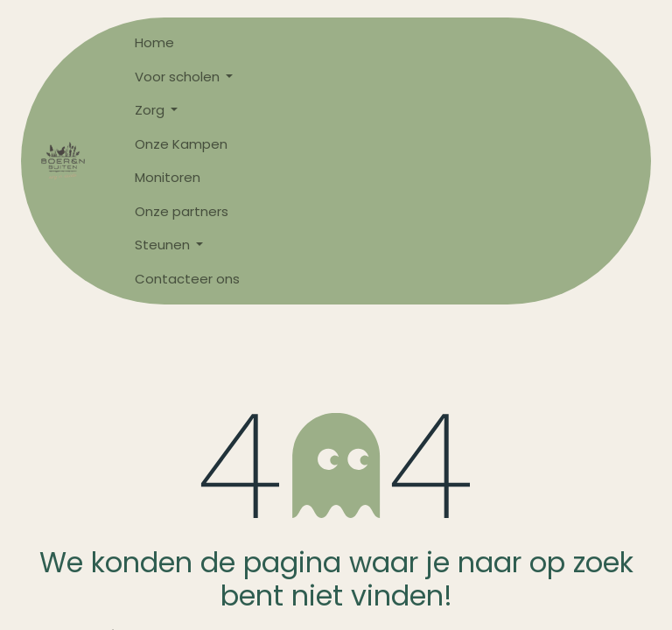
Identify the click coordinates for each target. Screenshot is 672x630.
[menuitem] (187, 43)
